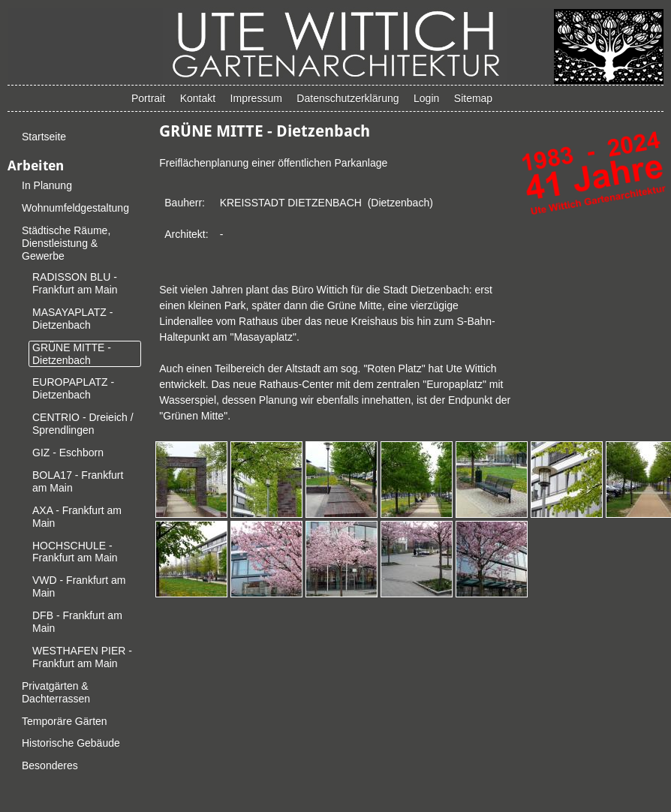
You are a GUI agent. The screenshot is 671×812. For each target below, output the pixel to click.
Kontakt (198, 98)
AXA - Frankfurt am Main (77, 517)
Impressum (256, 98)
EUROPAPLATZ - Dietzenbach (73, 388)
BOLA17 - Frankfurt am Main (78, 481)
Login (426, 98)
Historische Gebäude (71, 743)
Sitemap (473, 98)
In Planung (47, 185)
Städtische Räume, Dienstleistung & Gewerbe (66, 243)
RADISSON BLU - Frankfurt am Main (75, 283)
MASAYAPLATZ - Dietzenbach (72, 319)
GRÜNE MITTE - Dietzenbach (72, 354)
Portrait (148, 98)
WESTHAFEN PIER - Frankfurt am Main (82, 657)
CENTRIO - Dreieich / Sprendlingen (83, 424)
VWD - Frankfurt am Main (79, 586)
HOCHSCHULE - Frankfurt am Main (75, 552)
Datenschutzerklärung (348, 98)
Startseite (44, 137)
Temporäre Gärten (65, 721)
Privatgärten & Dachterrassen (56, 692)
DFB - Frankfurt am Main (77, 622)
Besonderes (50, 765)
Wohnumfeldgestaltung (75, 208)
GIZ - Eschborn (68, 453)
